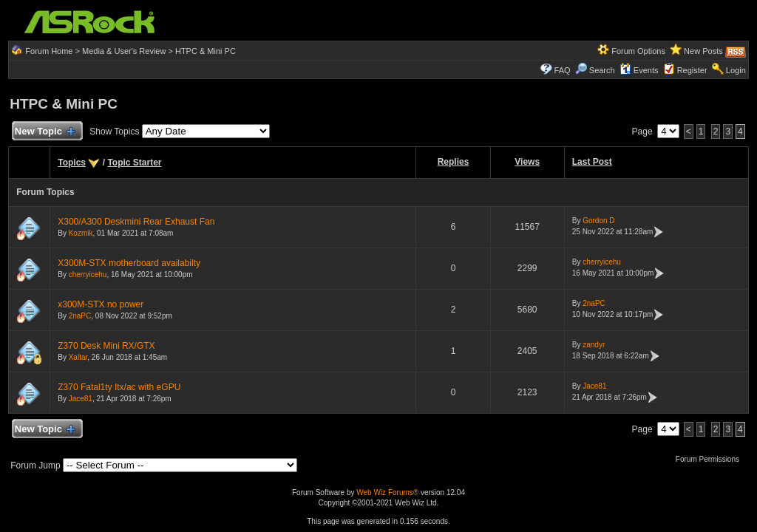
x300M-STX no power (101, 304)
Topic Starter (134, 163)
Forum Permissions (711, 459)
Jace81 (81, 399)
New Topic (44, 132)
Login (736, 70)
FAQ (563, 70)
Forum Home (49, 51)
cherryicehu (88, 274)
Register (692, 70)
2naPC (80, 316)
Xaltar (78, 357)
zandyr (594, 345)
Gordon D (598, 221)
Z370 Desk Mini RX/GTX (106, 346)
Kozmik (81, 233)
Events (639, 70)
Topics (72, 163)
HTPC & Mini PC (206, 51)
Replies (454, 162)
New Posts (703, 51)
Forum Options (638, 51)
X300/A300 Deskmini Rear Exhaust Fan (136, 222)
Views (527, 162)
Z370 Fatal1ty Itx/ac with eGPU (119, 387)
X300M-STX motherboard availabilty (129, 263)
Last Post (592, 162)
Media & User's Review (124, 51)
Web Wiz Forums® (387, 492)
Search (602, 70)
